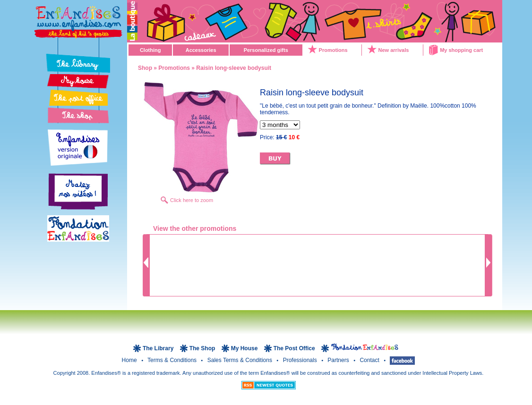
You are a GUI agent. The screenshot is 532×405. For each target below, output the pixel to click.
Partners (339, 360)
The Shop (203, 348)
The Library (159, 348)
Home (130, 360)
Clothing (150, 50)
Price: (280, 137)
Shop (145, 68)
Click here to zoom (192, 200)
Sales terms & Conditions (241, 360)
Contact (370, 360)
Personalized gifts (266, 50)
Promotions (333, 50)
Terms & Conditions (173, 360)
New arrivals (394, 50)
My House (245, 348)
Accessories (201, 50)
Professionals (301, 360)
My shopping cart (461, 50)
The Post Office (295, 348)
